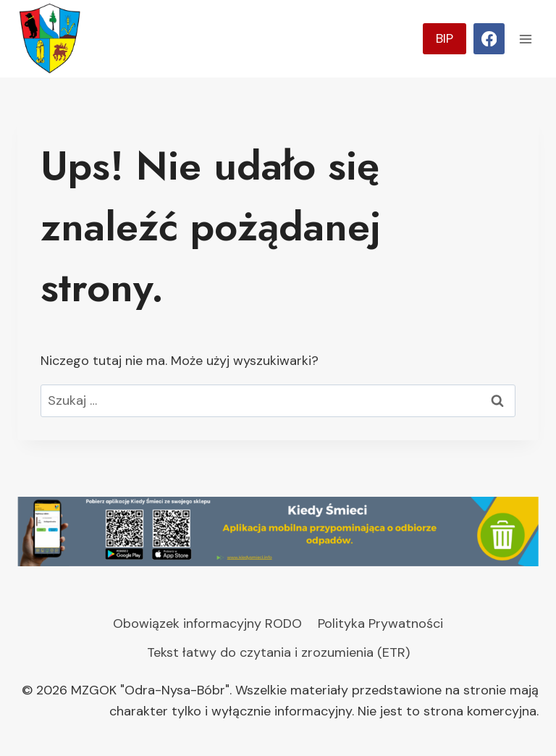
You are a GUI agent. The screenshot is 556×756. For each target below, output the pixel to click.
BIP (445, 38)
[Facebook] (489, 39)
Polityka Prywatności (380, 623)
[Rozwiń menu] (525, 39)
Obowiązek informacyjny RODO (207, 623)
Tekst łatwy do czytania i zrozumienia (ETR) (278, 652)
